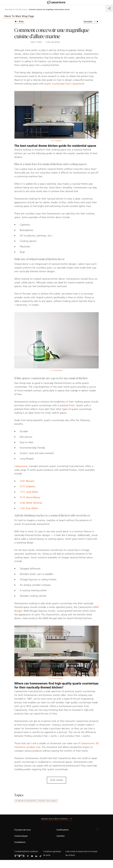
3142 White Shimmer (31, 503)
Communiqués (21, 836)
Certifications (63, 830)
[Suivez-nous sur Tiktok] (40, 856)
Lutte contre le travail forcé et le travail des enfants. (81, 853)
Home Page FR (9, 10)
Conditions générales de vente (52, 853)
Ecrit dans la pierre (21, 10)
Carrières (61, 836)
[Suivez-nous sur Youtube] (32, 856)
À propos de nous (22, 830)
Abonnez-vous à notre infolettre (56, 819)
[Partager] (109, 8)
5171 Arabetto (56, 141)
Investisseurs (20, 842)
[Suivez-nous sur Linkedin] (36, 856)
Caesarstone (21, 466)
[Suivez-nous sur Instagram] (24, 856)
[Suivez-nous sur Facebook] (15, 856)
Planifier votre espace (48, 801)
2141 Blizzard (27, 481)
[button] (98, 829)
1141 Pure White (29, 508)
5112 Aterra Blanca (30, 497)
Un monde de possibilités (26, 801)
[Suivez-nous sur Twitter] (19, 856)
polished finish (67, 405)
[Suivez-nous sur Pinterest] (28, 856)
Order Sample (57, 780)
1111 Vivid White (56, 370)
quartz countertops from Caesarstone (64, 84)
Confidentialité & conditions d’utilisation (26, 853)
